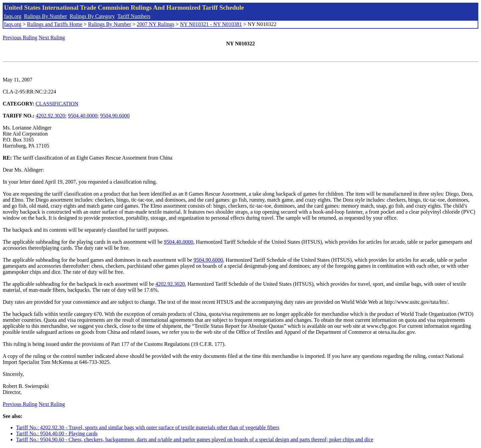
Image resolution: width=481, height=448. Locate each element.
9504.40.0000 (83, 116)
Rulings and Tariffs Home (55, 24)
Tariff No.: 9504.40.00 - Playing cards (57, 433)
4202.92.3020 (50, 116)
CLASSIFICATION (57, 104)
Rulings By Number (46, 16)
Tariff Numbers (134, 16)
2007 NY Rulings (156, 24)
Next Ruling (52, 38)
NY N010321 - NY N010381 (211, 24)
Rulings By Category (92, 16)
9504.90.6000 (115, 116)
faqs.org (13, 16)
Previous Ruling (20, 38)
